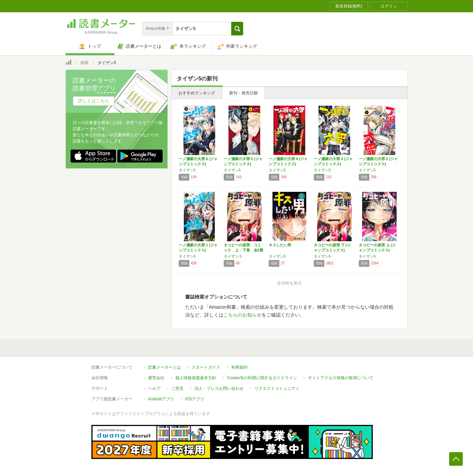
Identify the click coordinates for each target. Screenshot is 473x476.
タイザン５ (233, 256)
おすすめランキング (197, 93)
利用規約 (239, 367)
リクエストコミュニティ (277, 388)
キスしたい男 (280, 245)
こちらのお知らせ (242, 315)
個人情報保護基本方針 (196, 378)
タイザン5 (187, 170)
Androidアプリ (161, 399)
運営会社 (156, 378)
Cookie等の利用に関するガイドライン (262, 378)
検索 (85, 63)
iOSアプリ (195, 399)
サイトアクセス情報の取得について (341, 378)
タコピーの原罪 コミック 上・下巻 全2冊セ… (243, 250)
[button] (237, 29)
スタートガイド (206, 367)
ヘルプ (154, 388)
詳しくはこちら (94, 101)
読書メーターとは (164, 367)
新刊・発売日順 (243, 93)
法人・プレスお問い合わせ (219, 388)
